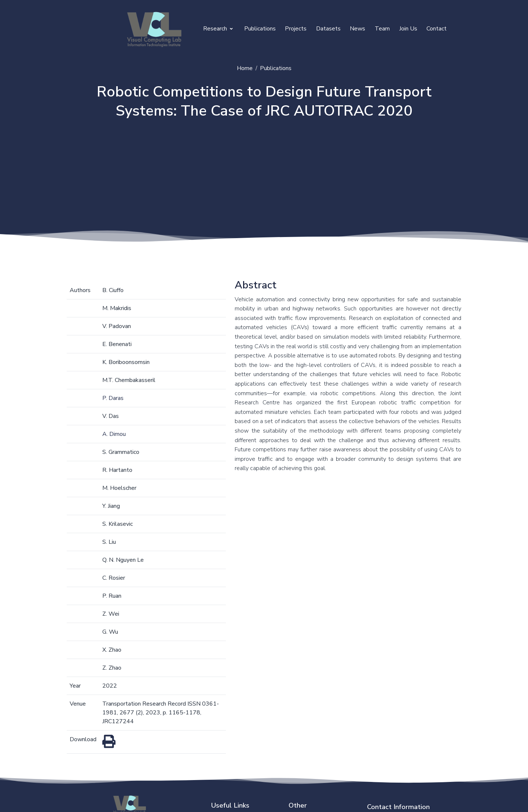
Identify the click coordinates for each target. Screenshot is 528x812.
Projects (296, 29)
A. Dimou (114, 434)
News (357, 29)
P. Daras (113, 398)
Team (382, 29)
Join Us (408, 29)
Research (218, 29)
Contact (437, 29)
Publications (260, 29)
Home (245, 68)
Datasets (328, 29)
